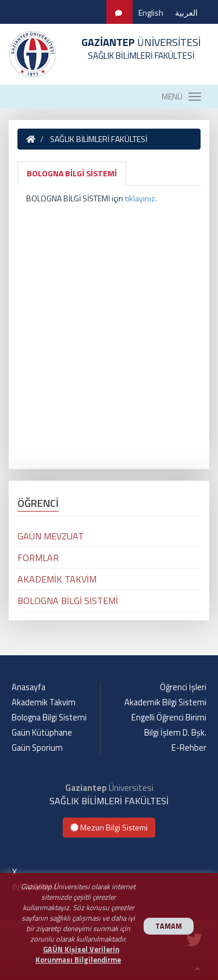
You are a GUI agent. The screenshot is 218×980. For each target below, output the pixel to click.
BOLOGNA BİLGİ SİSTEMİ (72, 173)
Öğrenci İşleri (183, 687)
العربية (186, 13)
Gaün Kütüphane (42, 733)
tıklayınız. (141, 198)
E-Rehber (189, 748)
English (151, 13)
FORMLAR (38, 558)
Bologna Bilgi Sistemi (49, 718)
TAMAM (169, 926)
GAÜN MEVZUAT (51, 536)
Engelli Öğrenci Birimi (169, 718)
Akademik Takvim (44, 702)
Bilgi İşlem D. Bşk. (175, 733)
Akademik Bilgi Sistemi (165, 702)
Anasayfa (28, 687)
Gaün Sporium (37, 748)
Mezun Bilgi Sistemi (109, 827)
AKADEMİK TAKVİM (57, 579)
